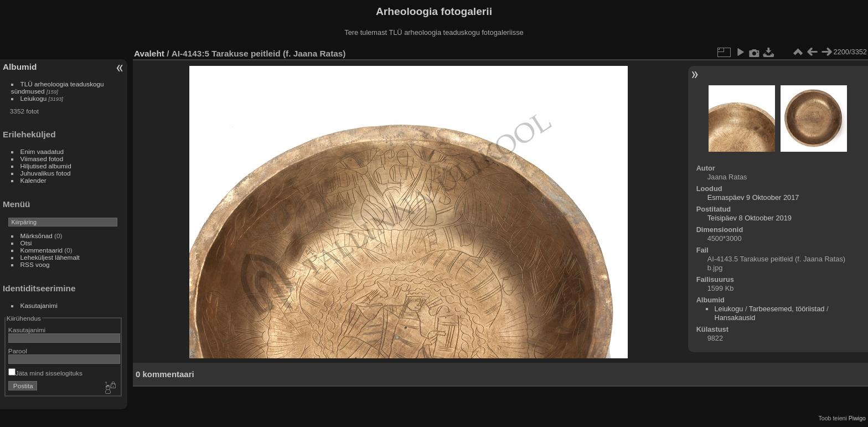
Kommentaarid (42, 250)
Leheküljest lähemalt (50, 257)
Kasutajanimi (39, 305)
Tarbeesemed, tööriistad (787, 309)
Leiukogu (34, 98)
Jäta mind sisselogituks (45, 373)
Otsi (26, 243)
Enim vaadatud (42, 151)
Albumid (20, 67)
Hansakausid (735, 318)
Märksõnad (37, 236)
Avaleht (149, 53)
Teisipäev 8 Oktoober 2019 (750, 218)
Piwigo (857, 418)
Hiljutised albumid (46, 166)
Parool (18, 351)
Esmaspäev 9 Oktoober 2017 (753, 197)
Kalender (33, 180)
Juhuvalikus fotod (46, 173)
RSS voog (35, 264)
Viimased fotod (42, 159)
